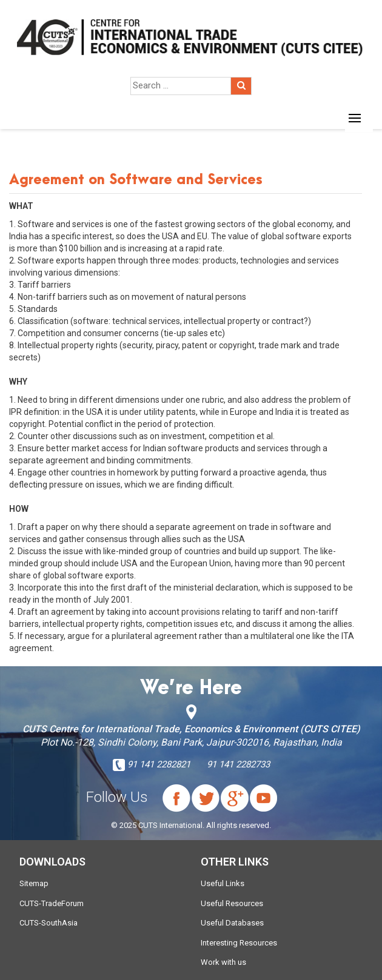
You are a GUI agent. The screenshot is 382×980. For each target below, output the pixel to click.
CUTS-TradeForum (52, 903)
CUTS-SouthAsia (49, 923)
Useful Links (223, 883)
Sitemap (34, 883)
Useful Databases (232, 923)
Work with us (223, 962)
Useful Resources (232, 903)
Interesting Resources (239, 943)
